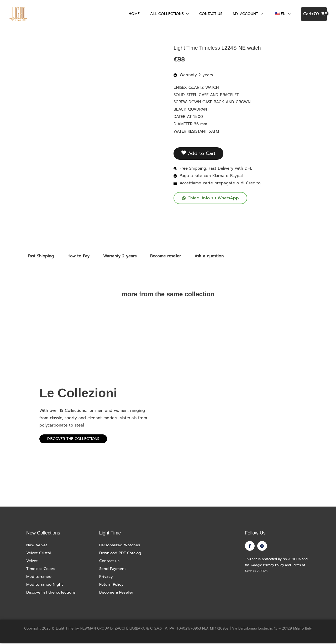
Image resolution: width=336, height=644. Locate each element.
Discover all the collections (52, 593)
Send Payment (113, 570)
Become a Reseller (117, 593)
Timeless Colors (41, 570)
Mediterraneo (39, 578)
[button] (186, 14)
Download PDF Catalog (122, 554)
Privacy (106, 578)
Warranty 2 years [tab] (120, 257)
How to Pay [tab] (78, 257)
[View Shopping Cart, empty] (314, 15)
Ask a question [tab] (209, 257)
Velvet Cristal (39, 554)
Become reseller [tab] (166, 257)
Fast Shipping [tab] (41, 257)
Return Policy (112, 585)
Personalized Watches (120, 546)
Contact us (110, 562)
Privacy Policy (274, 566)
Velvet (32, 562)
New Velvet (37, 546)
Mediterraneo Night (45, 585)
